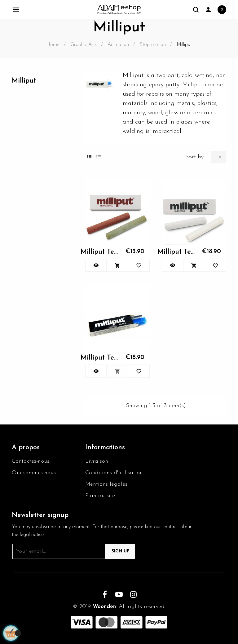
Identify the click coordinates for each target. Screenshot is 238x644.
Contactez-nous (31, 461)
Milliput (24, 81)
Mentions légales (106, 484)
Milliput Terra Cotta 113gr (100, 252)
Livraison (97, 461)
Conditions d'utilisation (114, 473)
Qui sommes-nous (34, 473)
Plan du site (100, 496)
